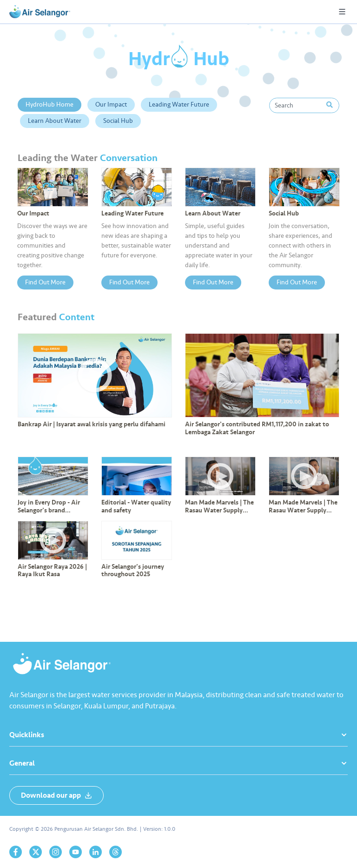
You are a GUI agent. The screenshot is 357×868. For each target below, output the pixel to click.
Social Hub (118, 121)
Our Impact (111, 104)
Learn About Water (55, 121)
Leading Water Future (179, 104)
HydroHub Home (50, 104)
